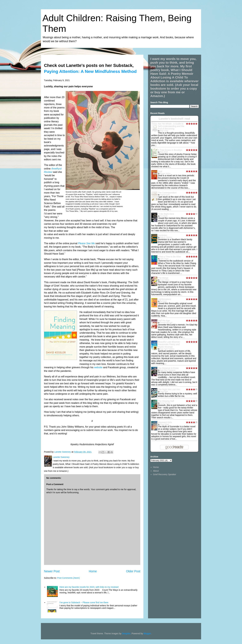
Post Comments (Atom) (68, 578)
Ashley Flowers (165, 403)
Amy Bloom (164, 216)
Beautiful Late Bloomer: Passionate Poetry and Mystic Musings (169, 344)
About (156, 471)
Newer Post (52, 571)
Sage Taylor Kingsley (167, 349)
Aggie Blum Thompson (168, 370)
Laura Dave (164, 392)
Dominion (162, 235)
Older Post (133, 571)
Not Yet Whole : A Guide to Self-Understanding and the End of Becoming (171, 126)
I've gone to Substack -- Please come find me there (84, 602)
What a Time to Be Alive (169, 257)
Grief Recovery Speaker (165, 474)
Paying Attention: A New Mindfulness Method (90, 71)
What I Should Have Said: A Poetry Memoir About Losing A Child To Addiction (172, 75)
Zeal (160, 171)
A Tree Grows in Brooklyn (170, 150)
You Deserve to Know (168, 368)
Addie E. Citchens (166, 237)
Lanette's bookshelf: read (174, 119)
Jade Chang (164, 259)
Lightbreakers (164, 299)
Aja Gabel (163, 301)
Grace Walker (165, 280)
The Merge (163, 278)
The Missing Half (166, 401)
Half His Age (164, 321)
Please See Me (87, 243)
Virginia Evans (165, 195)
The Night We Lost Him (169, 389)
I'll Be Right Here (166, 214)
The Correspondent (167, 193)
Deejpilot (126, 633)
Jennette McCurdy (166, 323)
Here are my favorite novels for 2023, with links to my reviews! (89, 587)
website (98, 367)
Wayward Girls (165, 422)
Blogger (147, 633)
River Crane (164, 131)
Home (93, 571)
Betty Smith (164, 152)
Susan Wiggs (164, 424)
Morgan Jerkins (165, 173)
